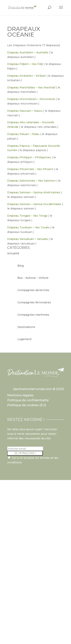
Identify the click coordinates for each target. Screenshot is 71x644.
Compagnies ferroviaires (34, 302)
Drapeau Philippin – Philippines (29, 157)
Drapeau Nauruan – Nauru (25, 111)
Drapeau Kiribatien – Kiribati (26, 76)
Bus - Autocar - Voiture (33, 278)
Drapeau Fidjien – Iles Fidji (25, 64)
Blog (21, 266)
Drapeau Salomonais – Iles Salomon (31, 181)
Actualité (13, 253)
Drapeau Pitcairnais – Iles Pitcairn (30, 169)
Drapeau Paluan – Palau (23, 134)
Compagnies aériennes (33, 290)
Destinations (26, 327)
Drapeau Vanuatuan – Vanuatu (28, 239)
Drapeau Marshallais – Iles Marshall (31, 87)
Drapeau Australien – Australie (28, 52)
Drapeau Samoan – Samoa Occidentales (34, 204)
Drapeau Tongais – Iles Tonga (27, 216)
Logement (25, 339)
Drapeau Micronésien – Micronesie (31, 99)
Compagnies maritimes (33, 315)
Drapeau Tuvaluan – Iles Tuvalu (28, 227)
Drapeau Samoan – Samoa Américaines (34, 192)
